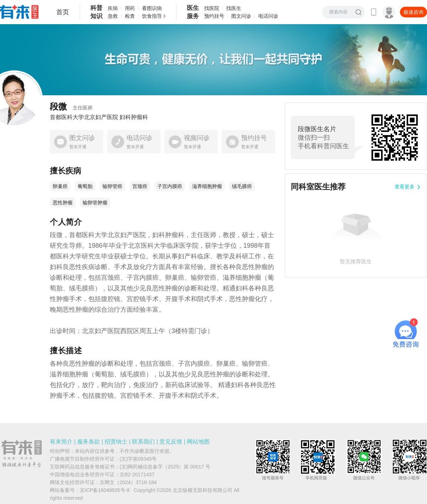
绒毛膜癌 (242, 186)
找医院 (212, 8)
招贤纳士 (116, 442)
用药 (130, 8)
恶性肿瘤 (63, 203)
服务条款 (89, 442)
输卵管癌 (112, 186)
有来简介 (61, 442)
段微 (71, 106)
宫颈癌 (140, 186)
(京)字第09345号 (138, 459)
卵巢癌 (60, 186)
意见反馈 (171, 442)
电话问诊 (268, 16)
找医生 (234, 8)
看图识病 (152, 8)
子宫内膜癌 (170, 186)
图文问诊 (241, 16)
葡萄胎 (85, 186)
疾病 (113, 8)
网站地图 (198, 442)
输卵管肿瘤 (95, 203)
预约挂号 (214, 16)
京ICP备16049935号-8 (105, 490)
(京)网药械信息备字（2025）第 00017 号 (165, 467)
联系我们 (143, 442)
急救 (113, 16)
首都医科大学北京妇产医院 (84, 117)
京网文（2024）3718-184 (128, 482)
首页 (63, 12)
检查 (130, 16)
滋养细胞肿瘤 (207, 186)
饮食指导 (152, 16)
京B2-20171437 (137, 474)
